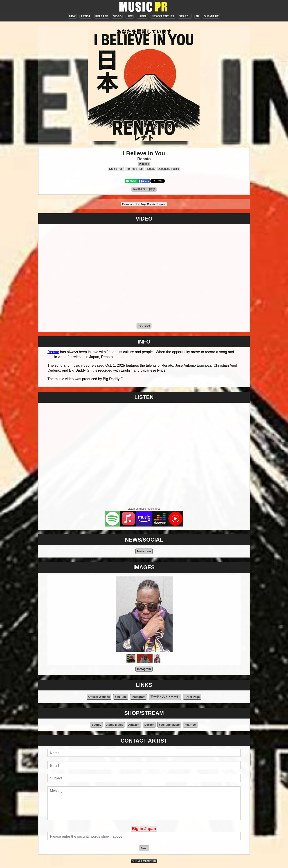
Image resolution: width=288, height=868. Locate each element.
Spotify (96, 725)
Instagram (144, 551)
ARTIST (85, 16)
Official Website (99, 697)
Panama (144, 164)
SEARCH (185, 16)
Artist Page (192, 697)
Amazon (134, 725)
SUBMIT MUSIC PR (144, 861)
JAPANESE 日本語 (144, 189)
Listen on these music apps (144, 509)
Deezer (149, 725)
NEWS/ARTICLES (163, 16)
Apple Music (115, 725)
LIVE (130, 16)
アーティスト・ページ (165, 697)
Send (144, 848)
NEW (72, 16)
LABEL (142, 16)
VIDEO (117, 16)
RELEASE (102, 16)
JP (197, 16)
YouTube (144, 326)
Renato (144, 159)
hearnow (190, 725)
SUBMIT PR (211, 16)
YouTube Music (169, 725)
